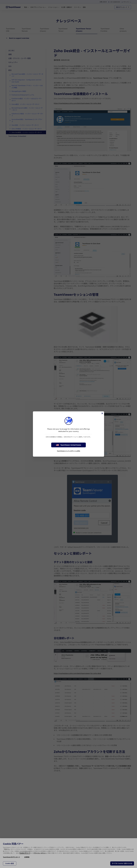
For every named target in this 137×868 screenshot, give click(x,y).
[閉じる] (102, 413)
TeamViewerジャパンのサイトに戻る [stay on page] (69, 451)
